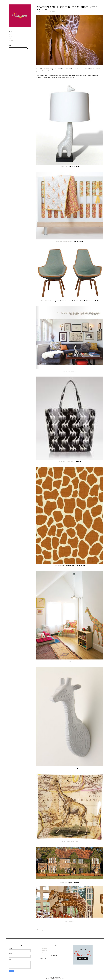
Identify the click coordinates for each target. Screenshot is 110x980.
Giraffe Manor (65, 883)
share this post (69, 922)
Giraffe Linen (59, 565)
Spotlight (11, 41)
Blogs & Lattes (59, 979)
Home (10, 35)
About (10, 37)
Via (75, 371)
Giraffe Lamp (64, 167)
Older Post (99, 930)
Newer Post (41, 930)
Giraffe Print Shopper (65, 461)
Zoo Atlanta (78, 69)
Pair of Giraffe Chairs (48, 301)
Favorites (11, 39)
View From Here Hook (64, 768)
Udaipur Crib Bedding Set (64, 241)
